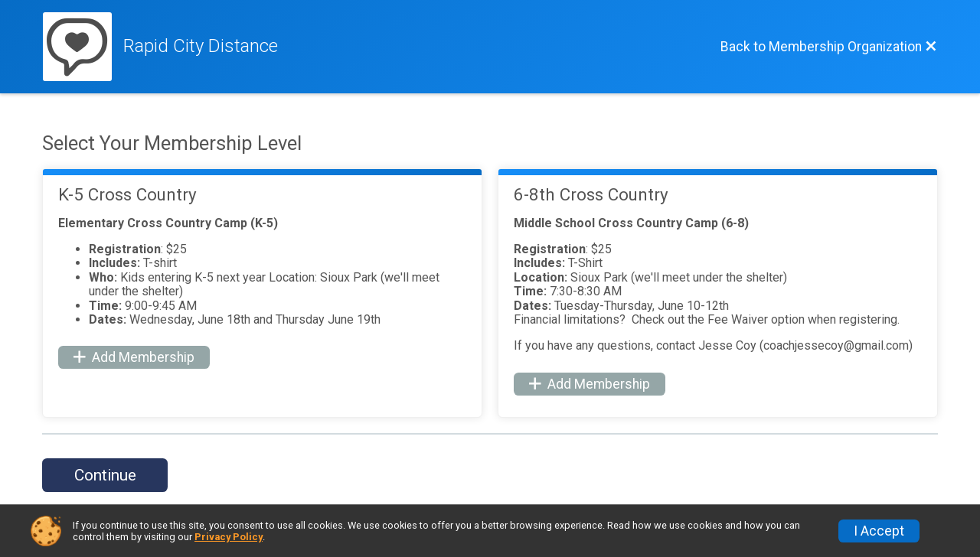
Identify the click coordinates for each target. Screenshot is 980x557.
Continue (105, 475)
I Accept (879, 531)
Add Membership (134, 357)
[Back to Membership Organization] (829, 47)
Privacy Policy (229, 537)
